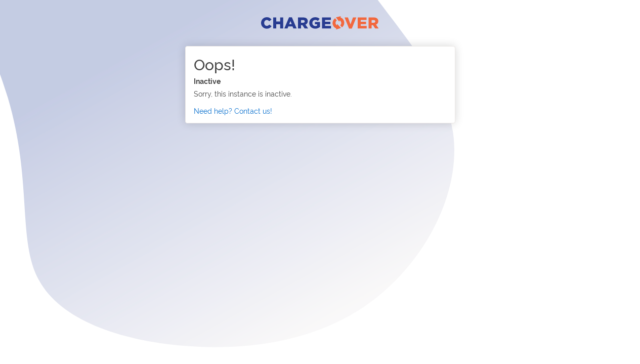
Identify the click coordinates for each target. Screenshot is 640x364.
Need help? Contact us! (233, 110)
